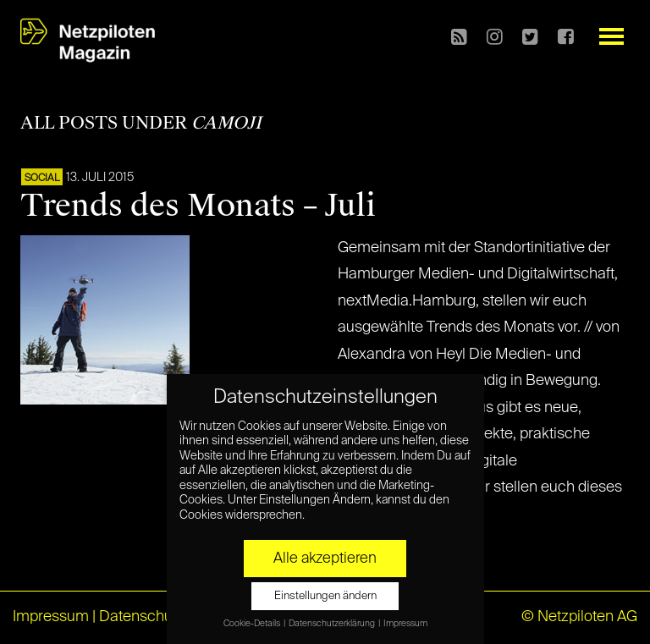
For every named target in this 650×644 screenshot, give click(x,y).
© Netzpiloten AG (579, 617)
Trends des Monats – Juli (198, 206)
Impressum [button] (405, 624)
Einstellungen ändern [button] (325, 596)
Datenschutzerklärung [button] (333, 624)
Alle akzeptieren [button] (325, 559)
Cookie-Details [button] (253, 624)
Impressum (51, 617)
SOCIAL (42, 179)
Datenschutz (142, 617)
